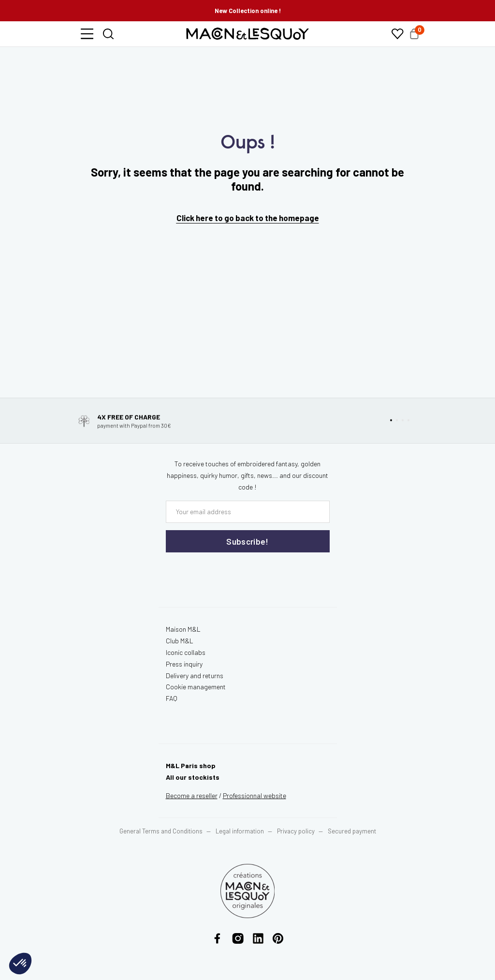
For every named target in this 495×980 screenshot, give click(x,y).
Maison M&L (183, 629)
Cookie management (196, 687)
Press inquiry (184, 664)
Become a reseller (192, 795)
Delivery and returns (195, 676)
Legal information (240, 831)
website (255, 795)
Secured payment (352, 831)
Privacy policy (296, 831)
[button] (87, 34)
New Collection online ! (248, 11)
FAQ (172, 698)
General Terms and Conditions (161, 831)
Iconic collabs (186, 652)
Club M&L (180, 641)
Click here (195, 218)
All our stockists (193, 777)
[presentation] (224, 572)
